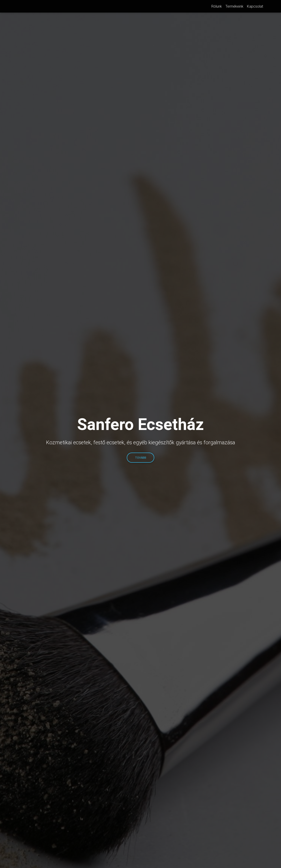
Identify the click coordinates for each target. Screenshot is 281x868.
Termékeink (234, 7)
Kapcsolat (255, 7)
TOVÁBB (141, 458)
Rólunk (217, 7)
